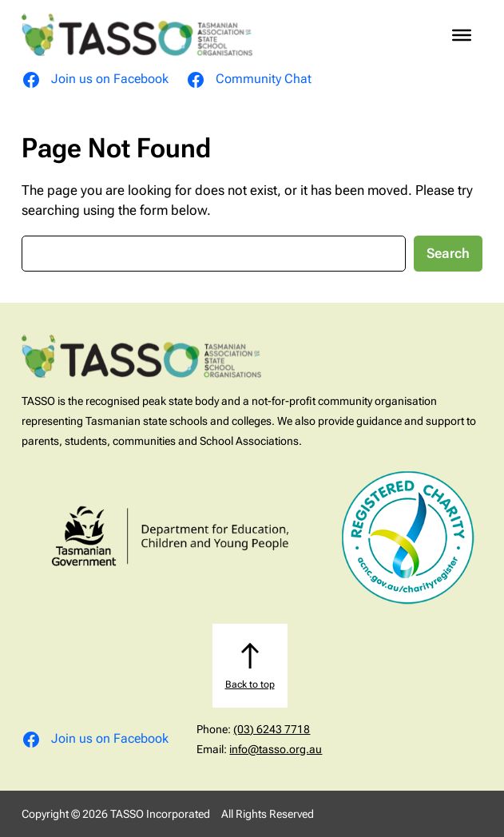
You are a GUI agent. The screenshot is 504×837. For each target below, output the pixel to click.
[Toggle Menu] (462, 35)
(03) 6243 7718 (272, 729)
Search (448, 254)
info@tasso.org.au (276, 749)
